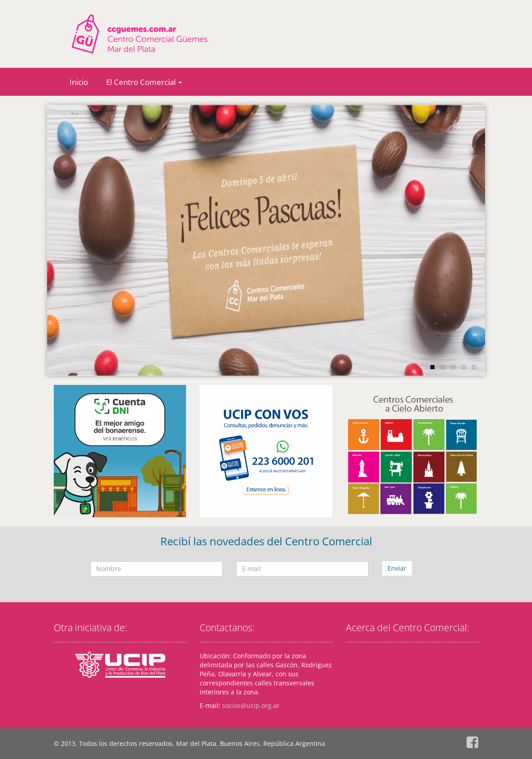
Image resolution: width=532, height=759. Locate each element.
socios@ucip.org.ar (251, 705)
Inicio (79, 82)
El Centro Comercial (144, 82)
